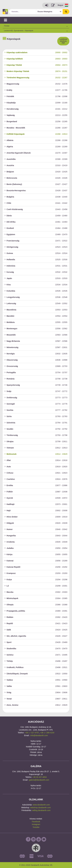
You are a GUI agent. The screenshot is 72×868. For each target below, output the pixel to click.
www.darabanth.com (41, 805)
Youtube (36, 827)
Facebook (36, 822)
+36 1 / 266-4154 (47, 733)
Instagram (36, 824)
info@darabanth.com (39, 735)
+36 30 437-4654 (39, 777)
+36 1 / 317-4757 (32, 733)
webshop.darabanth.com (40, 808)
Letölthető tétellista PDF (63, 41)
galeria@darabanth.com (39, 780)
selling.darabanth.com (41, 810)
